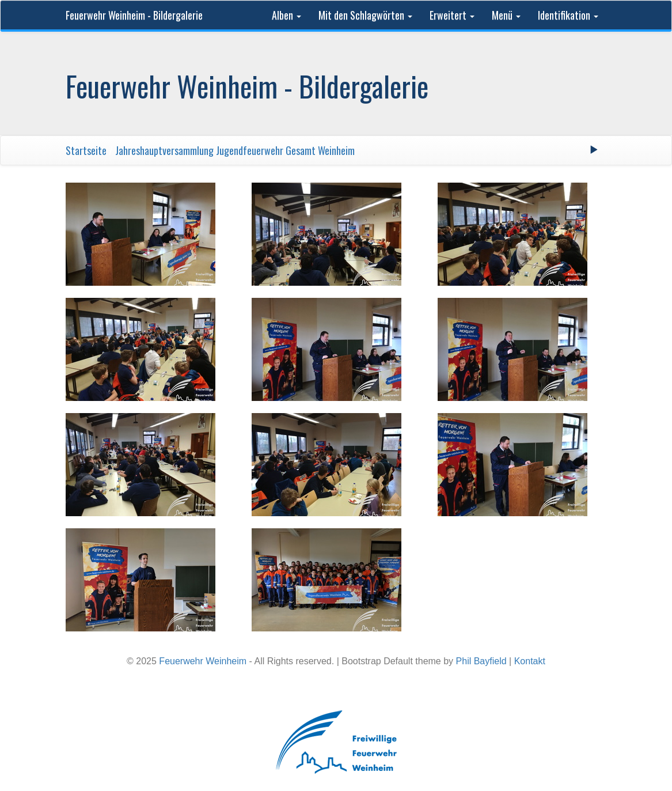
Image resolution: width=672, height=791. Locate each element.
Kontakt (530, 661)
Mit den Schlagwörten (365, 15)
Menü (506, 15)
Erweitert (452, 15)
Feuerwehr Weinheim (203, 661)
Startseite (86, 150)
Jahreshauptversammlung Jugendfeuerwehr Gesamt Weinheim (235, 150)
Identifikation (568, 15)
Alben (286, 15)
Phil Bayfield (481, 661)
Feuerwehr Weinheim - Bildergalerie (134, 15)
